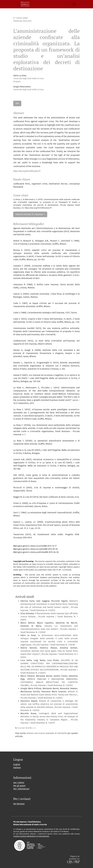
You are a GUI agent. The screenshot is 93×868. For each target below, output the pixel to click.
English (17, 764)
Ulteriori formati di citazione (29, 214)
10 (30, 728)
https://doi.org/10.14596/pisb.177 (27, 171)
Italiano (17, 768)
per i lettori (19, 783)
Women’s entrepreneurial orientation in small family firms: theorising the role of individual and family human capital (49, 604)
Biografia (17, 82)
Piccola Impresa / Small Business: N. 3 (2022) (52, 685)
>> (35, 728)
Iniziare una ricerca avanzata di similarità (47, 733)
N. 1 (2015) (18, 18)
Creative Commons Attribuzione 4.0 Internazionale (31, 836)
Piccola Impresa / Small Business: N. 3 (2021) (41, 698)
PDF (17, 103)
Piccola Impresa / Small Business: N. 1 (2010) (54, 645)
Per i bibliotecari (21, 789)
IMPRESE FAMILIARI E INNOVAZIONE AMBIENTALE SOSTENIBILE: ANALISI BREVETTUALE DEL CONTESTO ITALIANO (49, 682)
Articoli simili (25, 597)
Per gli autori (19, 786)
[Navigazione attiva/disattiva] (74, 4)
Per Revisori (19, 804)
